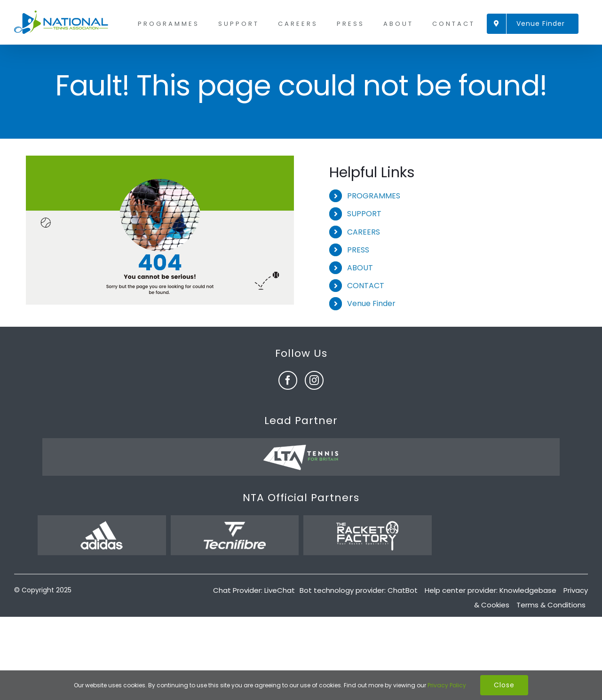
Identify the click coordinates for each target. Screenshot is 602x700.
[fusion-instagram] (314, 380)
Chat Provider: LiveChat (254, 590)
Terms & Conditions (551, 605)
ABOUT (360, 268)
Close (504, 685)
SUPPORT (364, 214)
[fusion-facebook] (288, 380)
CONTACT (366, 286)
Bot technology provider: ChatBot (359, 590)
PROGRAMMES (374, 196)
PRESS (358, 250)
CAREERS (364, 232)
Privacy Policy (447, 685)
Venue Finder (371, 303)
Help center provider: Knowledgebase (491, 590)
